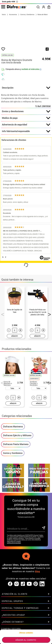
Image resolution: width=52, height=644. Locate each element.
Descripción (26, 95)
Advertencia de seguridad (26, 131)
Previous (2, 320)
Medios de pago (26, 125)
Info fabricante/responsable (26, 138)
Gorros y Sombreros (13, 460)
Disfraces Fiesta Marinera (16, 451)
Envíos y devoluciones (26, 118)
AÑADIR (14, 343)
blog (38, 578)
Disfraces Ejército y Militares (17, 442)
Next (49, 320)
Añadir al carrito (26, 640)
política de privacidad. (14, 550)
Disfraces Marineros (13, 433)
